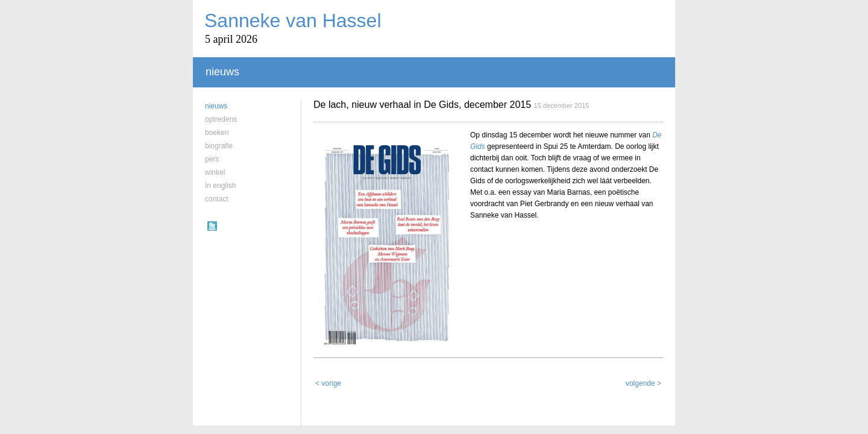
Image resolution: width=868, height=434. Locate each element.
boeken (217, 133)
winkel (215, 172)
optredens (221, 119)
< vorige (328, 365)
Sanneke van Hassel (293, 20)
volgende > (643, 365)
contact (217, 199)
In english (220, 186)
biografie (219, 146)
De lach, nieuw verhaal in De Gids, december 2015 (422, 105)
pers (212, 159)
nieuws (216, 106)
